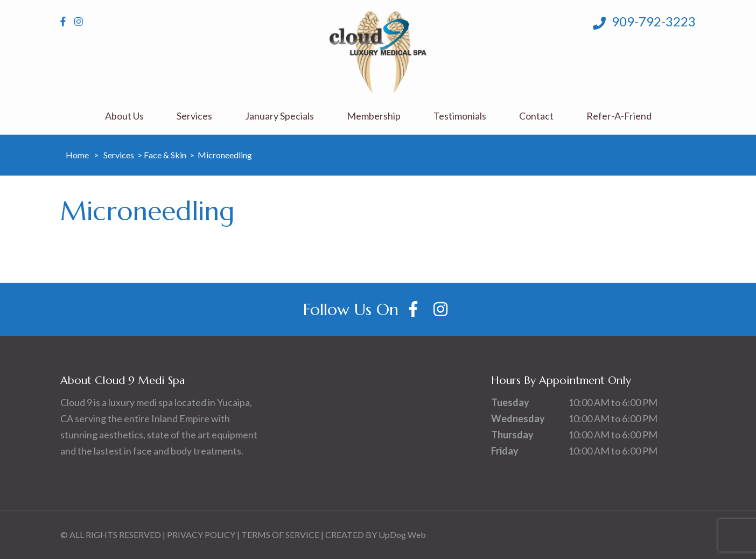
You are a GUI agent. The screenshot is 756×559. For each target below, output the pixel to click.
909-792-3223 (644, 22)
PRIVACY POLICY (201, 534)
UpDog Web (402, 534)
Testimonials (460, 116)
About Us (124, 116)
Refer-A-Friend (619, 116)
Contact (536, 116)
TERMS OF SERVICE (280, 534)
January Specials (279, 116)
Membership (374, 116)
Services (194, 116)
